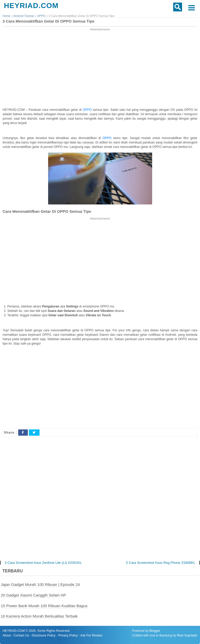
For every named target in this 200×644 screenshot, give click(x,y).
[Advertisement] (100, 68)
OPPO (88, 110)
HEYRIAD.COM (31, 6)
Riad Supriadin (187, 635)
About (7, 635)
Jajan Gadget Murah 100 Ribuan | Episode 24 (40, 584)
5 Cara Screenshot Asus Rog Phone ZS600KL (161, 563)
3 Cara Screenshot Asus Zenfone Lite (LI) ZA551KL (43, 563)
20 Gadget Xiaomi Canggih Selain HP (33, 595)
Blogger (155, 631)
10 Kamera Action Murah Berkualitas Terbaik (39, 616)
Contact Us (21, 635)
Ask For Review (91, 635)
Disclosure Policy (44, 635)
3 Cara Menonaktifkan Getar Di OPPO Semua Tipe (49, 21)
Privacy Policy (68, 635)
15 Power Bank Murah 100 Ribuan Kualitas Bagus (44, 606)
